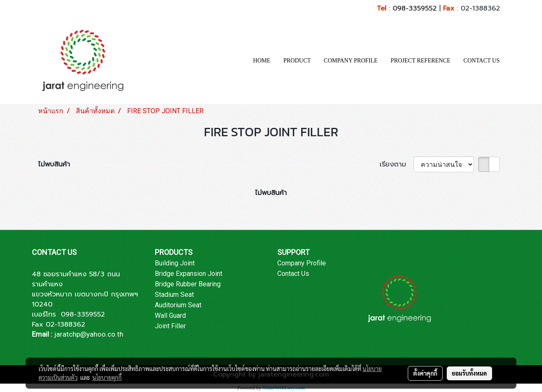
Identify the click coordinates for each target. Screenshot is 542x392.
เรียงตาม (397, 164)
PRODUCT (297, 61)
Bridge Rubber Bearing (188, 284)
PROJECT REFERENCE (421, 61)
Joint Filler (170, 326)
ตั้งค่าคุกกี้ (425, 373)
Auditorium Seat (178, 305)
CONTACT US (482, 61)
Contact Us (293, 274)
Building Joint (175, 263)
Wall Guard (170, 315)
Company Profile (302, 263)
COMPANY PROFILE (351, 61)
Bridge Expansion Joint (189, 274)
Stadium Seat (174, 295)
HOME (262, 61)
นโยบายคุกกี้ (107, 377)
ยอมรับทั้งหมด (469, 373)
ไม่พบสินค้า (54, 164)
